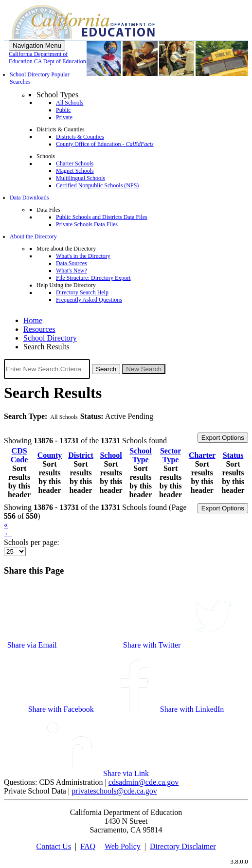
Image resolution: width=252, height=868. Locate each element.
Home (33, 320)
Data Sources (72, 263)
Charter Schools (75, 163)
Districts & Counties (80, 137)
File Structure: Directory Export (93, 278)
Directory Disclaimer (183, 846)
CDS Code (19, 455)
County (50, 455)
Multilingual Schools (81, 178)
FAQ (88, 846)
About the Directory (33, 236)
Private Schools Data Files (87, 224)
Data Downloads (29, 198)
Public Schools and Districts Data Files (102, 217)
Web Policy (123, 846)
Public (63, 110)
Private (64, 117)
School (111, 455)
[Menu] (37, 45)
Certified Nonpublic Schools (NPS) (97, 185)
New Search (144, 369)
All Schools (70, 103)
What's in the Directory (83, 256)
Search (106, 369)
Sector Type (171, 455)
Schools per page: (32, 542)
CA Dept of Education (60, 61)
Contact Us (54, 846)
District (81, 455)
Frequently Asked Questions (89, 300)
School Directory (50, 338)
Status (233, 455)
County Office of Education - (105, 144)
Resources (39, 329)
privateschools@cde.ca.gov (114, 791)
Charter (202, 455)
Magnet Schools (75, 171)
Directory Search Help (82, 292)
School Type (140, 455)
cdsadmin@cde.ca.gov (144, 782)
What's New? (72, 271)
